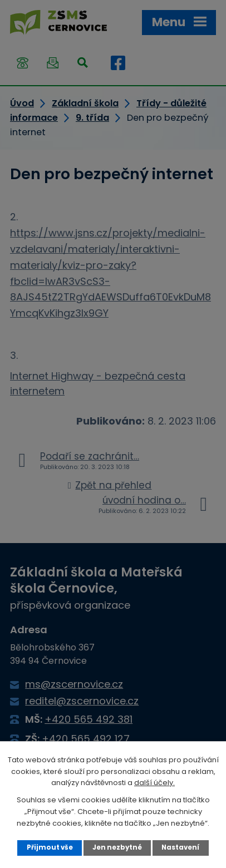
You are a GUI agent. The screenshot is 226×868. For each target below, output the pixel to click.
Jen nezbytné (117, 847)
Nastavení (180, 847)
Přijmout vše (50, 847)
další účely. (154, 783)
